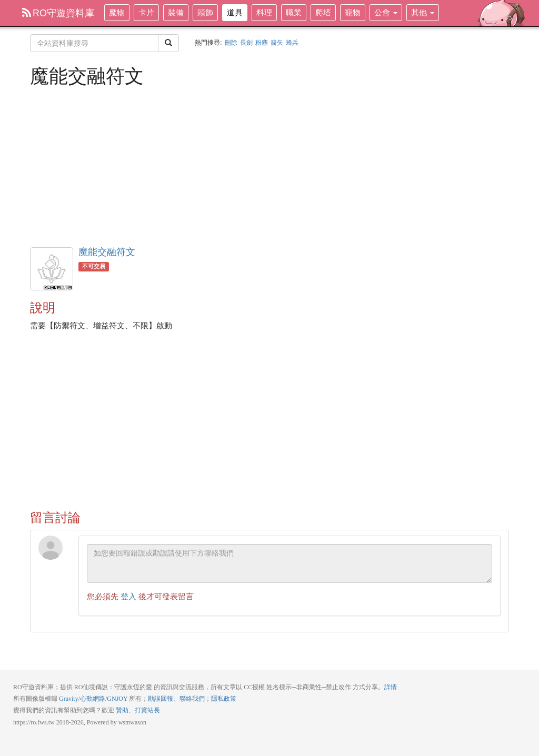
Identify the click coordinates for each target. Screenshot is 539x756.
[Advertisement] (269, 166)
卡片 (146, 12)
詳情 (391, 687)
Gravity (69, 699)
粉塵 (262, 43)
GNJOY (117, 699)
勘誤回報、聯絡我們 (176, 699)
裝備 (176, 12)
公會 (386, 12)
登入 (128, 596)
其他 (423, 12)
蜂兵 (292, 43)
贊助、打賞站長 (138, 710)
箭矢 (277, 43)
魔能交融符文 (107, 252)
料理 (264, 12)
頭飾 (205, 12)
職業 (294, 12)
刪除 (231, 43)
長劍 (246, 43)
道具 (235, 12)
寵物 (353, 12)
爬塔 (323, 12)
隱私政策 (224, 699)
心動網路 (93, 699)
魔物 (117, 12)
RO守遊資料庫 (58, 13)
